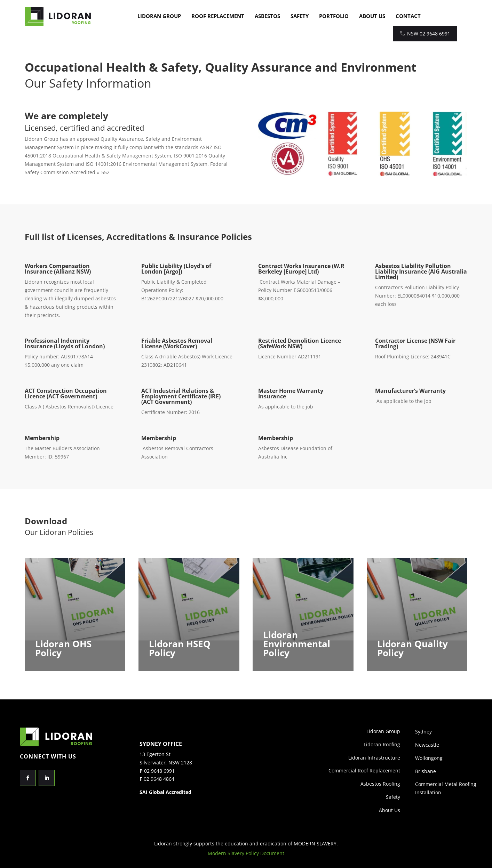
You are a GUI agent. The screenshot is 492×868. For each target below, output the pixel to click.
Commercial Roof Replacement (364, 770)
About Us (372, 16)
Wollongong (429, 758)
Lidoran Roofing (382, 744)
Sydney (423, 732)
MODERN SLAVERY (315, 843)
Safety (300, 16)
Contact (408, 16)
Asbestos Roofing (380, 784)
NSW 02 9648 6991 (425, 34)
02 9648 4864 (159, 779)
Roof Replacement (218, 16)
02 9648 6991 (159, 771)
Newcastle (427, 745)
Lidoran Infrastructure (374, 758)
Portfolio (334, 16)
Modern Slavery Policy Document (246, 853)
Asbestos (267, 16)
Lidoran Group (159, 16)
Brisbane (426, 771)
